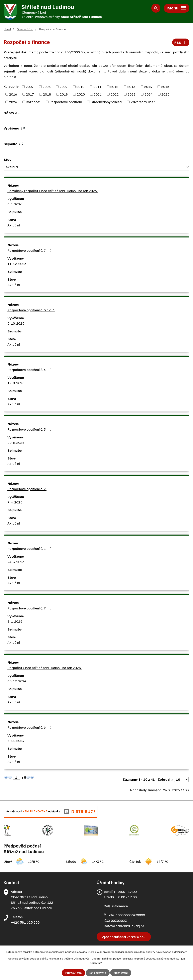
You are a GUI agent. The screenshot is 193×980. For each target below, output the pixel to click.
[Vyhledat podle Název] (96, 120)
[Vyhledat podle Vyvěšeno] (96, 136)
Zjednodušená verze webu (124, 937)
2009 (64, 87)
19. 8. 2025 (16, 383)
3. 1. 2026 (15, 204)
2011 (97, 87)
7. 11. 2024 (16, 741)
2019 (64, 94)
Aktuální (14, 225)
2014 (148, 87)
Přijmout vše (73, 973)
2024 (149, 94)
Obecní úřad (25, 29)
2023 (131, 94)
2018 (47, 94)
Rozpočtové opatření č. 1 (30, 548)
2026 (13, 102)
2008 (46, 87)
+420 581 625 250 (25, 922)
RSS (181, 42)
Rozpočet (33, 102)
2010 (80, 87)
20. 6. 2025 (16, 442)
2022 (115, 94)
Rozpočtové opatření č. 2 (30, 489)
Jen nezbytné (98, 973)
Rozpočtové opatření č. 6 (30, 727)
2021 (98, 94)
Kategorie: (12, 86)
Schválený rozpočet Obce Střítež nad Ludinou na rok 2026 (56, 191)
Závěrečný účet (143, 102)
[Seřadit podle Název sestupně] (19, 113)
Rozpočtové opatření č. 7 (30, 250)
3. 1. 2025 (15, 621)
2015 (165, 87)
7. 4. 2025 (15, 502)
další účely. (181, 952)
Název (10, 113)
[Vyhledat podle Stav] (96, 167)
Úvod (7, 29)
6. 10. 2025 (16, 323)
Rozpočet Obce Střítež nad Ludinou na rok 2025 (48, 668)
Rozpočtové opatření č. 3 (30, 429)
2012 (114, 87)
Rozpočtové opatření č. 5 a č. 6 (35, 310)
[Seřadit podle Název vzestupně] (19, 112)
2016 (13, 94)
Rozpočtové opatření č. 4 (30, 370)
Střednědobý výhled (106, 102)
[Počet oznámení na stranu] (181, 779)
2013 (131, 87)
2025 (165, 94)
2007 (30, 87)
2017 (30, 94)
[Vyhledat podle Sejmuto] (96, 151)
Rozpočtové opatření (66, 102)
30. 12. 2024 (17, 681)
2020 (81, 94)
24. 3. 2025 (16, 562)
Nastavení (121, 973)
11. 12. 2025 (17, 264)
